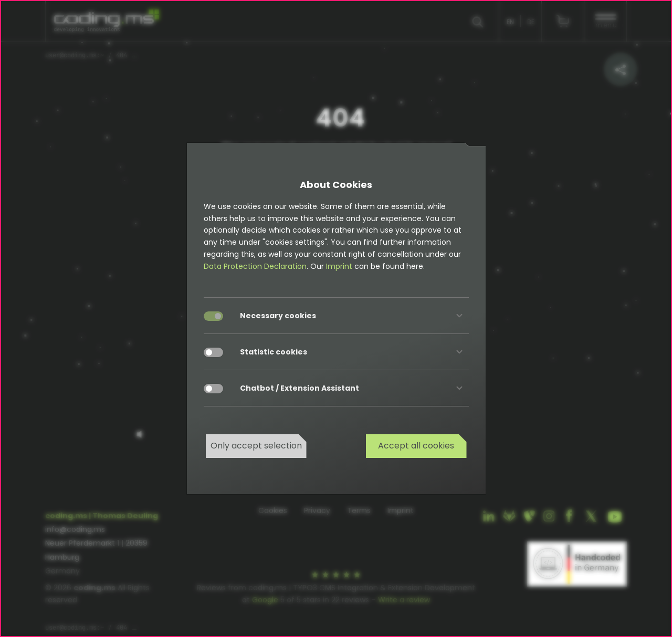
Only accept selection (256, 446)
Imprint (339, 266)
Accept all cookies (416, 446)
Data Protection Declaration (255, 266)
